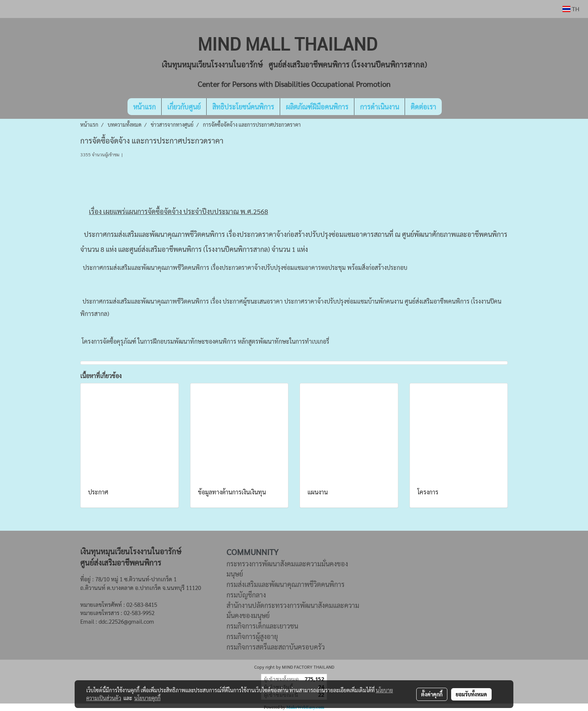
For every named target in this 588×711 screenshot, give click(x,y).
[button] (453, 107)
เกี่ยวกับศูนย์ (184, 107)
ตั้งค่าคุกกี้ (432, 694)
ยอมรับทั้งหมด (471, 694)
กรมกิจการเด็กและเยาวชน (262, 626)
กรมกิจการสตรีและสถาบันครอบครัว (276, 647)
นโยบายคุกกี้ (147, 698)
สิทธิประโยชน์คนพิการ (243, 107)
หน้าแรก (144, 107)
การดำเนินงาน (379, 107)
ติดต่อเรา (423, 107)
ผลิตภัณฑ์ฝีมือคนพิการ (317, 107)
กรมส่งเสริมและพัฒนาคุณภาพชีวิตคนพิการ (286, 584)
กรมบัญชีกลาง (246, 595)
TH (571, 9)
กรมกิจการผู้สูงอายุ (252, 636)
